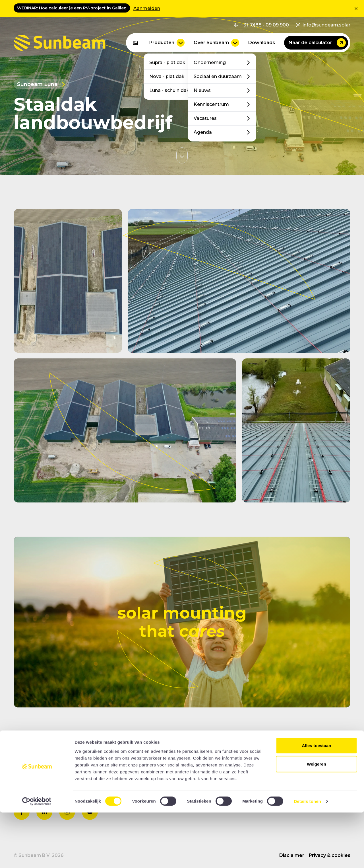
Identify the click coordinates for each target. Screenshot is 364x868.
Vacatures (222, 118)
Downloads (262, 43)
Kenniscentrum (222, 104)
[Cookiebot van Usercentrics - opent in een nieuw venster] (37, 857)
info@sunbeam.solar (323, 25)
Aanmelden (147, 8)
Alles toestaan (316, 801)
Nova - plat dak (178, 76)
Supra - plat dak (178, 62)
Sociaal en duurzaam (222, 76)
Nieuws (222, 90)
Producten (167, 43)
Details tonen (307, 857)
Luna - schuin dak (178, 90)
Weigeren (317, 819)
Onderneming (222, 62)
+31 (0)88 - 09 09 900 (261, 25)
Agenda (222, 132)
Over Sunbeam (216, 43)
